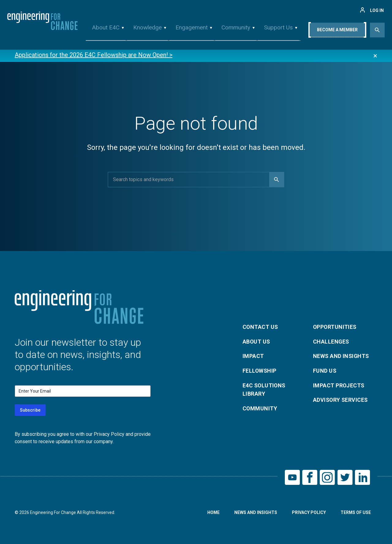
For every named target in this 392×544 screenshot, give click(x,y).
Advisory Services (341, 400)
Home (213, 513)
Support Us (276, 32)
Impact (253, 356)
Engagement (191, 32)
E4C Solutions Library (265, 390)
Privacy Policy (309, 513)
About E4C (108, 32)
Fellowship (260, 371)
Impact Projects (339, 385)
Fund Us (325, 371)
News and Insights (342, 356)
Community (234, 32)
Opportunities (335, 327)
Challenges (331, 341)
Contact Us (261, 327)
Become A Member (337, 33)
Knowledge (148, 32)
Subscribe (30, 410)
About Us (257, 341)
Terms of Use (356, 513)
